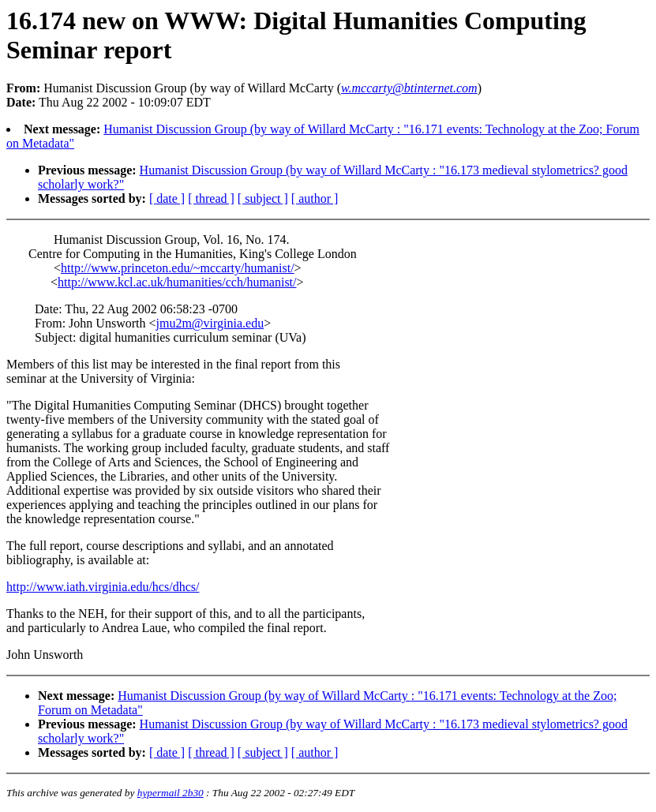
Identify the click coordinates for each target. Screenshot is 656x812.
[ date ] (167, 198)
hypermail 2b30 (171, 793)
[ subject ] (263, 198)
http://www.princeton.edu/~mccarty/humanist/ (178, 268)
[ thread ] (211, 198)
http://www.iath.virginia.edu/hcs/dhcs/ (103, 587)
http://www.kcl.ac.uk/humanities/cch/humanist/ (177, 282)
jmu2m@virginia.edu (210, 323)
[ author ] (315, 198)
